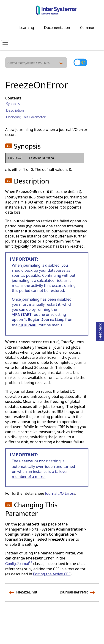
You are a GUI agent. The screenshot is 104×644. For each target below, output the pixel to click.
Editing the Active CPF (52, 574)
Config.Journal (19, 564)
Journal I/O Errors (60, 493)
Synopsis (13, 104)
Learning (27, 28)
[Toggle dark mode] (80, 62)
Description (15, 110)
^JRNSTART (22, 314)
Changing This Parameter (26, 117)
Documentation (57, 28)
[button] (9, 146)
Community (90, 28)
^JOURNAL (28, 325)
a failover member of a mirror (40, 474)
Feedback (100, 331)
